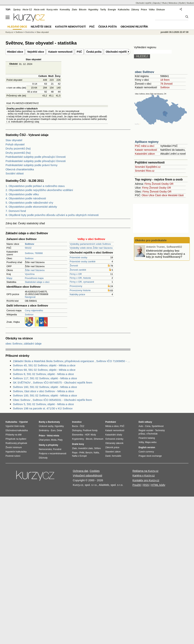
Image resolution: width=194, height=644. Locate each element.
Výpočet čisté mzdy (15, 426)
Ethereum (98, 439)
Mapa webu (151, 442)
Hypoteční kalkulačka (16, 452)
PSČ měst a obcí (145, 146)
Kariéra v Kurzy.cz (144, 475)
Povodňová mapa (34, 278)
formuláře (116, 456)
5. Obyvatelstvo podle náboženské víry (29, 203)
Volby (141, 442)
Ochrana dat (80, 471)
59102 (28, 248)
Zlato (75, 10)
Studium (190, 3)
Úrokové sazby (46, 426)
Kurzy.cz (9, 32)
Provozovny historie (80, 290)
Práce (144, 10)
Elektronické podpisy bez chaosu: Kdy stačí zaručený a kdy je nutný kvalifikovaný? (166, 254)
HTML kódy (158, 485)
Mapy (9, 278)
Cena (148, 426)
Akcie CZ (27, 10)
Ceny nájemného (34, 310)
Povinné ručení (13, 456)
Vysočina (30, 274)
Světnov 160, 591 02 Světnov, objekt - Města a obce (45, 387)
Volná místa (53, 436)
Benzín (89, 453)
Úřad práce (44, 440)
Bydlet (182, 3)
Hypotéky (93, 10)
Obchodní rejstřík (116, 52)
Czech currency (146, 452)
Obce (145, 195)
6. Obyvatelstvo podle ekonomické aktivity (31, 207)
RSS (146, 485)
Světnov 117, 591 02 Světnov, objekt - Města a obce (45, 378)
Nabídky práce (77, 294)
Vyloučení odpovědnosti (87, 475)
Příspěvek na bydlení (16, 439)
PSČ (79, 52)
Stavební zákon (113, 452)
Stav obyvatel (14, 140)
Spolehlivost (158, 426)
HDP (87, 435)
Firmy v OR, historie (80, 278)
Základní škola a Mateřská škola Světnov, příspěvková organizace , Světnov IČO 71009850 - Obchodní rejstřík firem (72, 361)
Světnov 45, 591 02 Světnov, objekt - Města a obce (44, 365)
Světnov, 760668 (34, 253)
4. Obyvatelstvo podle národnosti (26, 198)
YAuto (164, 3)
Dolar (59, 430)
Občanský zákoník (114, 443)
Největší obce (36, 52)
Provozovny (76, 286)
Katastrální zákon (145, 154)
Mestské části (176, 195)
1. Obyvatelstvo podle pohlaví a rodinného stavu (35, 186)
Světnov (29, 258)
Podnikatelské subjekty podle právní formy (32, 165)
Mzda (54, 440)
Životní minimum (14, 447)
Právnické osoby (78, 257)
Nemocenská (45, 449)
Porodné (57, 449)
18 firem (165, 80)
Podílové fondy (90, 430)
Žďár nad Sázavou (35, 270)
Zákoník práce (112, 447)
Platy (60, 440)
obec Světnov (144, 72)
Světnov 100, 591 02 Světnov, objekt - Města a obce (45, 395)
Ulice (151, 195)
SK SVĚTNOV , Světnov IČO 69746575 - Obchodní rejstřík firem (53, 383)
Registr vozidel (146, 430)
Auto (141, 426)
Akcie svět (39, 10)
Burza (75, 426)
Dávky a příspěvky (48, 445)
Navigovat (30, 297)
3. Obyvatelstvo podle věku (22, 194)
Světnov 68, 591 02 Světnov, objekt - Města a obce (44, 370)
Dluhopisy (77, 430)
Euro (53, 430)
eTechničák (152, 434)
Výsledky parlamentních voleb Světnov (90, 244)
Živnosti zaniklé (78, 270)
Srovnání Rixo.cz (145, 171)
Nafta (96, 453)
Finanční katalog (147, 438)
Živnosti (74, 266)
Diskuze (161, 10)
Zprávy (17, 10)
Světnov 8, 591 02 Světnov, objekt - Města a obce (43, 374)
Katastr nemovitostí (60, 52)
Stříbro (97, 448)
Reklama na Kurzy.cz (145, 471)
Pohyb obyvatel (15, 144)
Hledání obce (15, 52)
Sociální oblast (15, 173)
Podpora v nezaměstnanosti (53, 454)
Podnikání (111, 422)
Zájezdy (156, 3)
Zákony (135, 10)
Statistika (30, 32)
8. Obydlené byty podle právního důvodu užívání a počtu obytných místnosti (52, 215)
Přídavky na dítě (14, 435)
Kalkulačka (124, 10)
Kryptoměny (78, 439)
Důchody (43, 458)
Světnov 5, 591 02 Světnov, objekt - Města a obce (43, 404)
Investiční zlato (85, 448)
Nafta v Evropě (79, 456)
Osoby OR (167, 184)
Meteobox (173, 3)
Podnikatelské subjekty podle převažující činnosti (36, 157)
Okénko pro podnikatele (151, 240)
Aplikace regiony (147, 142)
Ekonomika (78, 435)
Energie (112, 10)
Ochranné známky (114, 439)
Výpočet (23, 422)
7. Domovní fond (16, 211)
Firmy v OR (76, 274)
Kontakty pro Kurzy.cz (146, 480)
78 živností (166, 84)
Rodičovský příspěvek (16, 443)
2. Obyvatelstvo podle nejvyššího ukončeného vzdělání (39, 190)
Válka (152, 10)
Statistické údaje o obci (37, 282)
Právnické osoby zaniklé (82, 261)
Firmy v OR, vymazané (82, 282)
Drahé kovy (78, 444)
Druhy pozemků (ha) (18, 148)
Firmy (148, 184)
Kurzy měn (52, 10)
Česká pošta (94, 52)
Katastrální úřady (114, 435)
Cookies (95, 471)
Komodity (65, 10)
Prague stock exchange (150, 456)
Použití (137, 485)
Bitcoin (83, 10)
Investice (77, 422)
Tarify (103, 10)
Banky (42, 422)
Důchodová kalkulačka (17, 430)
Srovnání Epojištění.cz (148, 167)
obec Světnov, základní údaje (24, 344)
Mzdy (93, 435)
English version (147, 447)
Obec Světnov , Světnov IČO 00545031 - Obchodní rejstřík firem (52, 400)
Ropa (75, 453)
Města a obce (112, 426)
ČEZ (82, 426)
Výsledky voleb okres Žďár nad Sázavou (91, 248)
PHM (82, 453)
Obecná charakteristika (20, 169)
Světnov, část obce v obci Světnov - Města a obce (44, 391)
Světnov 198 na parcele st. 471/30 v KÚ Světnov (43, 408)
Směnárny (44, 430)
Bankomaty (54, 422)
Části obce (161, 195)
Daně (108, 456)
